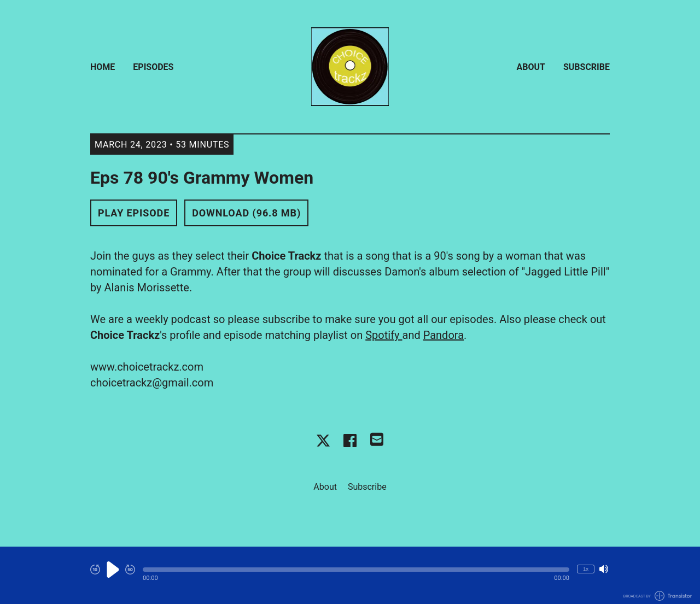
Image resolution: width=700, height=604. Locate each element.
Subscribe (587, 67)
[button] (356, 570)
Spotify (384, 335)
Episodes (153, 67)
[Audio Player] (350, 575)
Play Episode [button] (134, 213)
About (531, 67)
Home (103, 67)
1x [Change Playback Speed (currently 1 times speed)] (586, 569)
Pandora (444, 335)
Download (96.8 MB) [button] (246, 213)
